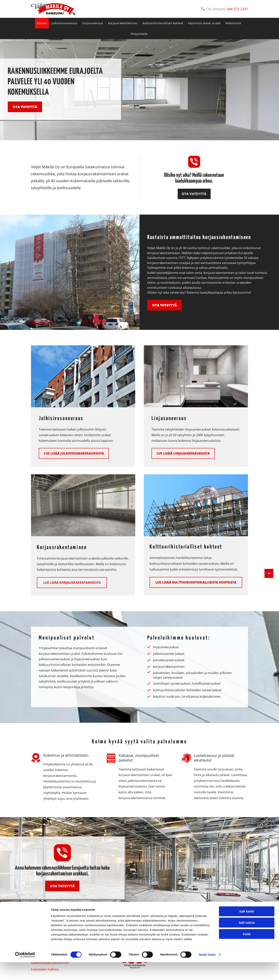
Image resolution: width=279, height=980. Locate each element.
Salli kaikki (247, 929)
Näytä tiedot (207, 972)
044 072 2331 (237, 9)
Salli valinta (247, 940)
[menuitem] (42, 23)
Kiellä (247, 952)
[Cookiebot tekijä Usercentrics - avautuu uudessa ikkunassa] (25, 972)
